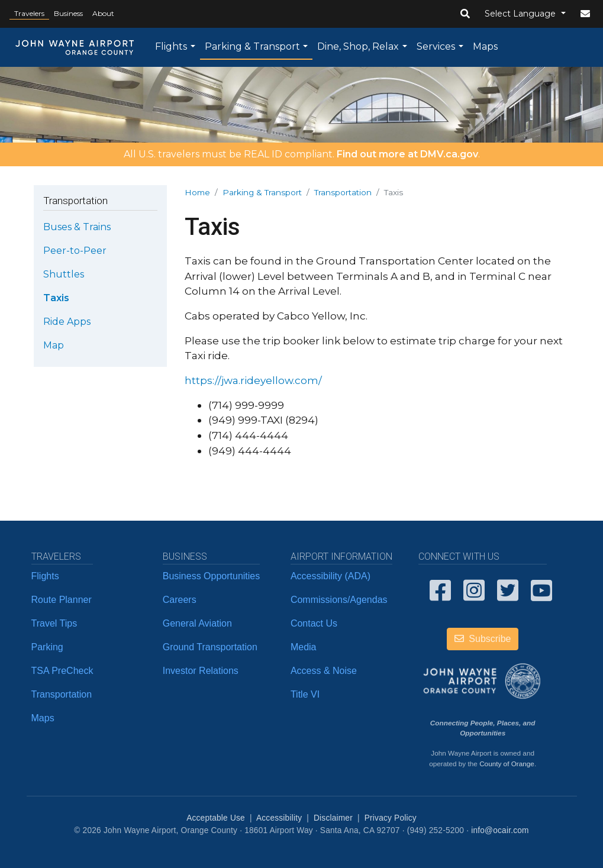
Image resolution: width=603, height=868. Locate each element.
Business (68, 13)
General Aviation (197, 623)
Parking (47, 647)
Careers (180, 600)
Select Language (521, 14)
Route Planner (62, 600)
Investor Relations (201, 671)
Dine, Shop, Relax (358, 46)
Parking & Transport (252, 46)
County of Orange (507, 764)
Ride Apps (67, 322)
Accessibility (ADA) (330, 576)
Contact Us (314, 623)
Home (197, 192)
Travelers (29, 13)
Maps (485, 46)
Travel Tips (54, 623)
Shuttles (64, 274)
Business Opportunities (212, 576)
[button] (465, 14)
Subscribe (483, 639)
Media (304, 647)
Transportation (343, 192)
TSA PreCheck (62, 671)
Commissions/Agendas (339, 600)
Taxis (56, 298)
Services (436, 46)
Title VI (305, 694)
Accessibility (279, 818)
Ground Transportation (210, 647)
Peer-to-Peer (75, 251)
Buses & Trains (77, 227)
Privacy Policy (391, 818)
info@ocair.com (500, 830)
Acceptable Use (216, 818)
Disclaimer (333, 818)
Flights (171, 46)
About (103, 13)
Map (54, 345)
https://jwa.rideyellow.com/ (253, 380)
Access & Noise (324, 671)
